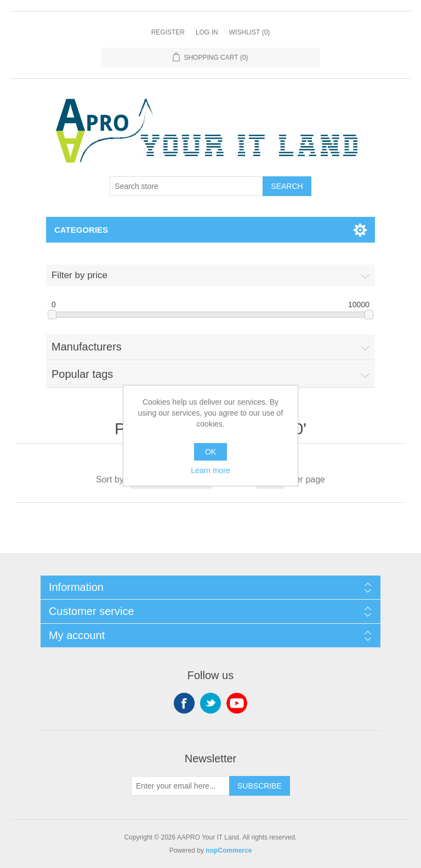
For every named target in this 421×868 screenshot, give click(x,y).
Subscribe (260, 786)
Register (168, 32)
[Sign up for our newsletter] (180, 786)
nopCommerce (229, 850)
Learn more (210, 470)
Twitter (210, 703)
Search (287, 186)
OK (210, 452)
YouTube (237, 703)
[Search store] (186, 186)
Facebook (184, 703)
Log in (207, 32)
